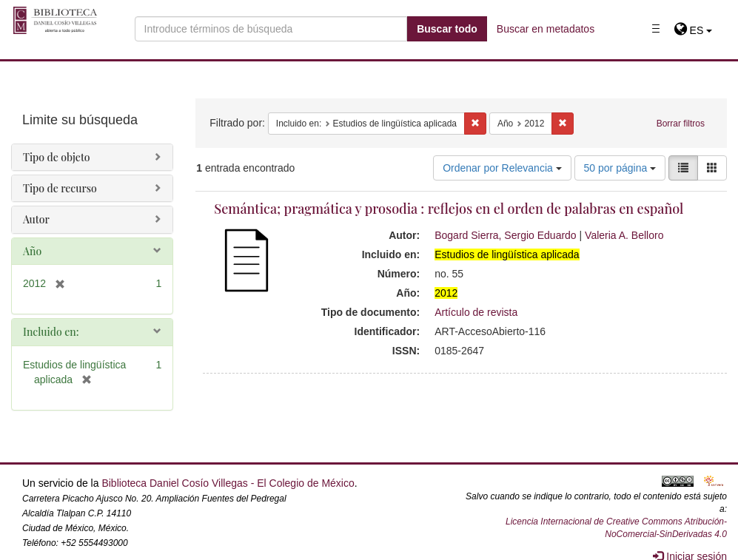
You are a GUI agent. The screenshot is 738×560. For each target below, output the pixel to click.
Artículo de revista (476, 312)
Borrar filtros (681, 124)
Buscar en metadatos (546, 29)
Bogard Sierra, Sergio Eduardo (505, 235)
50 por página (620, 168)
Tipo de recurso (60, 188)
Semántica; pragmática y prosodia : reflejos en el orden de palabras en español (449, 209)
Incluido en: (51, 332)
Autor (36, 219)
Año (32, 251)
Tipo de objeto (57, 157)
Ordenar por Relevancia (502, 168)
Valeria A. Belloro (624, 235)
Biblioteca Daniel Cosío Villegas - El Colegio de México (228, 483)
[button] (693, 30)
